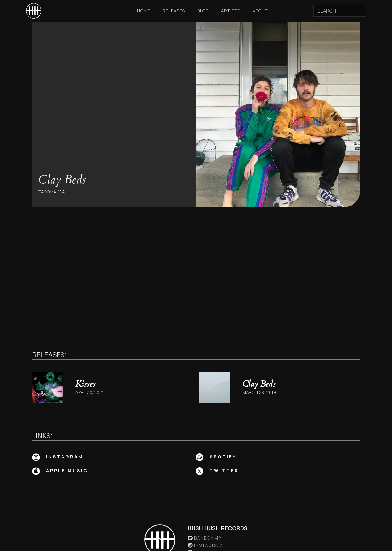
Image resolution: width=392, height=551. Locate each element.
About (260, 11)
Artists (231, 11)
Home (144, 11)
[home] (34, 11)
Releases (174, 11)
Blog (203, 11)
